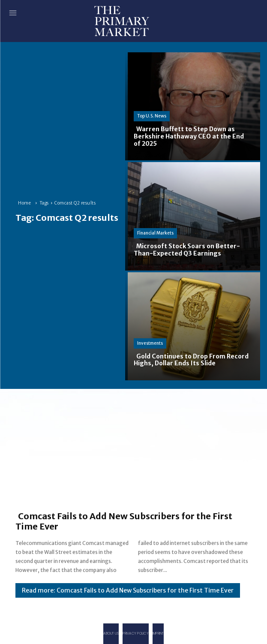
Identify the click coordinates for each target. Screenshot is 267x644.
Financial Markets (155, 233)
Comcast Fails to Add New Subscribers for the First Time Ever (124, 521)
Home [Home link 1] (24, 203)
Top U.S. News (152, 116)
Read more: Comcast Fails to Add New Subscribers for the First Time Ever (128, 590)
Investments (150, 343)
